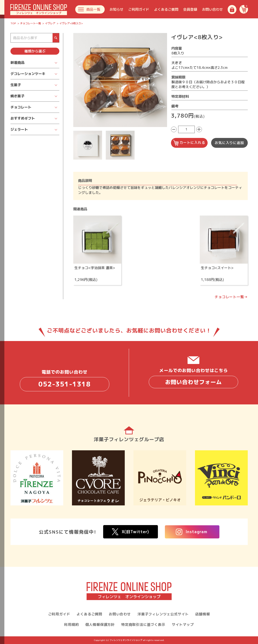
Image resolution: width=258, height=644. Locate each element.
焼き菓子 (17, 96)
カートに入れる (189, 143)
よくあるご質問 (166, 9)
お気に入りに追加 (229, 143)
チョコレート (21, 107)
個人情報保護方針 (100, 625)
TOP (13, 23)
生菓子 (16, 85)
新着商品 (17, 63)
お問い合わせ (212, 9)
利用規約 (71, 625)
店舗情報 (202, 614)
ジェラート (19, 129)
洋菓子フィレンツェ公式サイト (163, 614)
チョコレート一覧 (31, 23)
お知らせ (116, 9)
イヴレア (50, 23)
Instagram (192, 532)
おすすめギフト (23, 118)
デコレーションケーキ (28, 74)
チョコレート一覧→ (231, 297)
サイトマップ (183, 625)
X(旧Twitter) (131, 532)
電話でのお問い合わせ (65, 380)
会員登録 (190, 9)
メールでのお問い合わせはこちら (193, 378)
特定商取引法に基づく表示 (143, 625)
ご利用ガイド (139, 9)
